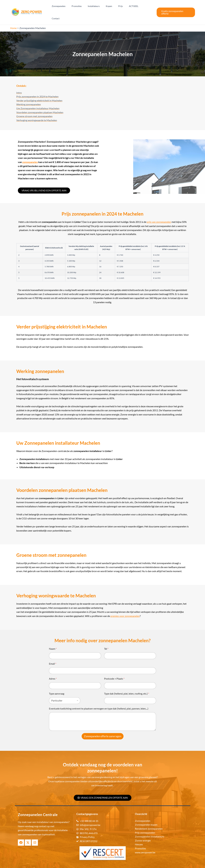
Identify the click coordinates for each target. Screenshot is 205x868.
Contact (147, 7)
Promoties (84, 7)
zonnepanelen (30, 152)
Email (53, 653)
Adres (53, 668)
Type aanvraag (57, 683)
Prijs (123, 7)
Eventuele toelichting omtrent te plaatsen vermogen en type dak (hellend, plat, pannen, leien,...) (99, 698)
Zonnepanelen (68, 7)
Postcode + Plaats (114, 668)
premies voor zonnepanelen (125, 605)
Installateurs (100, 7)
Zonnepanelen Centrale (115, 863)
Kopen (113, 7)
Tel (106, 638)
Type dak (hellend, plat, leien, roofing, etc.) (127, 683)
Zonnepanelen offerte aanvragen (103, 726)
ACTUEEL (134, 7)
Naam (53, 638)
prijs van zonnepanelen (159, 211)
